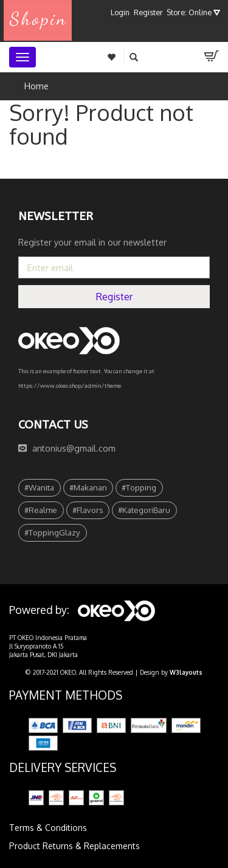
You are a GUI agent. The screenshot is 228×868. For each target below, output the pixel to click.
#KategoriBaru (144, 510)
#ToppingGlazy (52, 532)
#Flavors (88, 510)
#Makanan (88, 487)
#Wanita (39, 487)
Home (36, 86)
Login (120, 12)
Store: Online (193, 12)
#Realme (41, 510)
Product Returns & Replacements (74, 846)
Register (148, 12)
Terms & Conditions (48, 828)
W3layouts (186, 672)
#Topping (139, 487)
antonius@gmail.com (74, 448)
